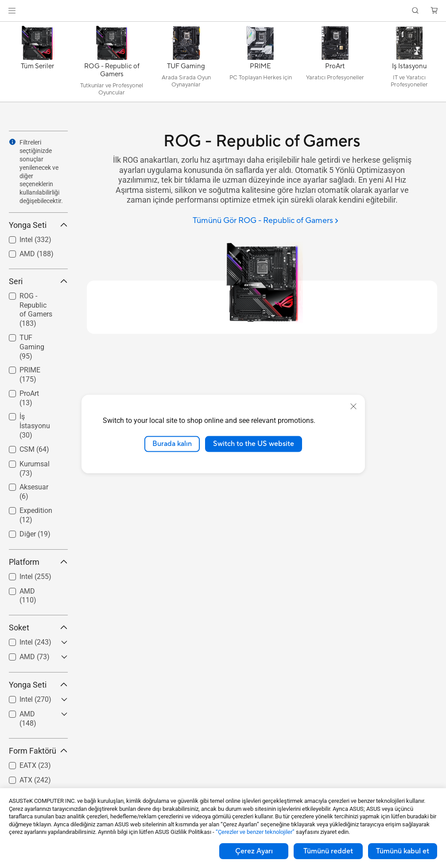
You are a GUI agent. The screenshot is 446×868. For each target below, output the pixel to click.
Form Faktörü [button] (38, 751)
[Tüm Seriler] (37, 64)
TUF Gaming (32, 347)
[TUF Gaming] (186, 64)
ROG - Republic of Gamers (36, 310)
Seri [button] (38, 281)
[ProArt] (335, 64)
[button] (12, 11)
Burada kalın (172, 444)
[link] (223, 11)
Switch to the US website (254, 444)
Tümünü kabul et (403, 851)
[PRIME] (260, 64)
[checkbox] (35, 310)
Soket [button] (38, 628)
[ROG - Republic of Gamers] (112, 64)
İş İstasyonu (35, 426)
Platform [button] (38, 562)
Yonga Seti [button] (38, 225)
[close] (353, 407)
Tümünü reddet (328, 851)
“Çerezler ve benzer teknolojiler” (255, 832)
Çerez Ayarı (254, 851)
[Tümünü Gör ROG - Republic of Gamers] (266, 221)
